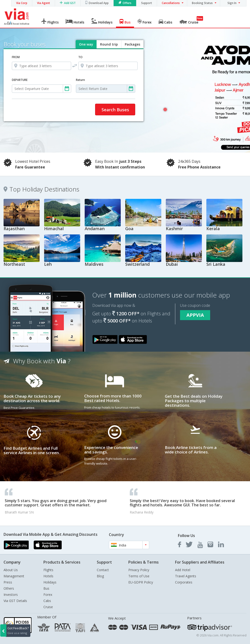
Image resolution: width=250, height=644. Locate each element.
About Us (11, 570)
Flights (48, 570)
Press (8, 582)
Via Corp (22, 3)
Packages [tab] (132, 44)
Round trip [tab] (109, 44)
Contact (103, 570)
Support (147, 3)
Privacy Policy (139, 570)
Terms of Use (139, 576)
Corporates (184, 582)
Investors (11, 595)
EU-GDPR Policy (141, 582)
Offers (127, 3)
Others (9, 588)
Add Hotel (183, 570)
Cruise (48, 607)
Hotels (48, 576)
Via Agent (44, 3)
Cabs (47, 601)
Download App (99, 3)
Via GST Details (15, 601)
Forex (48, 595)
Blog (100, 576)
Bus (46, 588)
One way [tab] (86, 44)
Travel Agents (186, 576)
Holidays (50, 582)
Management (14, 576)
